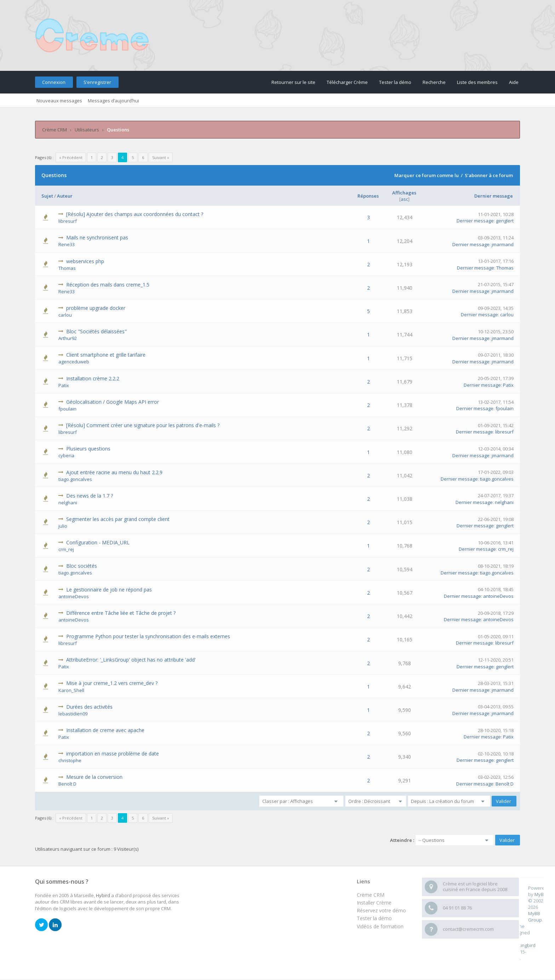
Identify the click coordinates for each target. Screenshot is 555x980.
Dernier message (494, 196)
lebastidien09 (73, 714)
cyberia (66, 455)
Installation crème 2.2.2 (93, 378)
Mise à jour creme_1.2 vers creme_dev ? (112, 683)
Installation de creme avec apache (105, 730)
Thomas (67, 268)
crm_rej (66, 549)
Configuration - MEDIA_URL (98, 542)
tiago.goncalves (75, 479)
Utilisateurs (87, 130)
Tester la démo (395, 82)
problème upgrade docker (96, 308)
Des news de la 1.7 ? (90, 496)
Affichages (404, 193)
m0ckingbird (523, 945)
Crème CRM (55, 130)
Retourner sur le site (293, 82)
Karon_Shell (71, 690)
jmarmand (503, 244)
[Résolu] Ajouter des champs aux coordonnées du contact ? (135, 214)
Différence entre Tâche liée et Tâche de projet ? (121, 613)
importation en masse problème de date (113, 754)
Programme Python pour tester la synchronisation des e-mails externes (148, 636)
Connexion (54, 82)
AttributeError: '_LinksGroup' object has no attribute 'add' (131, 660)
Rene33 (67, 244)
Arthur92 (68, 338)
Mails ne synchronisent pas (97, 237)
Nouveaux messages (59, 101)
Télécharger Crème (347, 82)
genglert (505, 221)
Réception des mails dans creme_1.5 (108, 285)
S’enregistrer (97, 82)
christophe (70, 760)
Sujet (47, 196)
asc (404, 199)
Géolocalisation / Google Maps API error (113, 402)
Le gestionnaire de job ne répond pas (109, 590)
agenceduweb (74, 362)
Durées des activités (89, 707)
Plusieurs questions (88, 449)
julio (63, 526)
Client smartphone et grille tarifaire (106, 355)
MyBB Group (535, 917)
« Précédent (71, 157)
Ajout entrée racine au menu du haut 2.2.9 (114, 472)
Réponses (368, 196)
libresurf (68, 221)
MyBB (540, 894)
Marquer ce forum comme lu (427, 175)
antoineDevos (74, 596)
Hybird (103, 895)
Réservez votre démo (381, 910)
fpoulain (67, 409)
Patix (64, 385)
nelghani (68, 503)
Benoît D (67, 784)
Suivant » (161, 157)
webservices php (85, 261)
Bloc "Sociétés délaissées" (96, 331)
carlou (65, 315)
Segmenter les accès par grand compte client (118, 519)
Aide (514, 82)
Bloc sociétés (82, 566)
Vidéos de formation (380, 926)
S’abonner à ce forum (489, 175)
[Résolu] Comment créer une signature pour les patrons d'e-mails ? (143, 425)
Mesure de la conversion (94, 777)
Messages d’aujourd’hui (113, 101)
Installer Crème (374, 903)
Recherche (434, 82)
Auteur (65, 196)
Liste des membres (477, 82)
